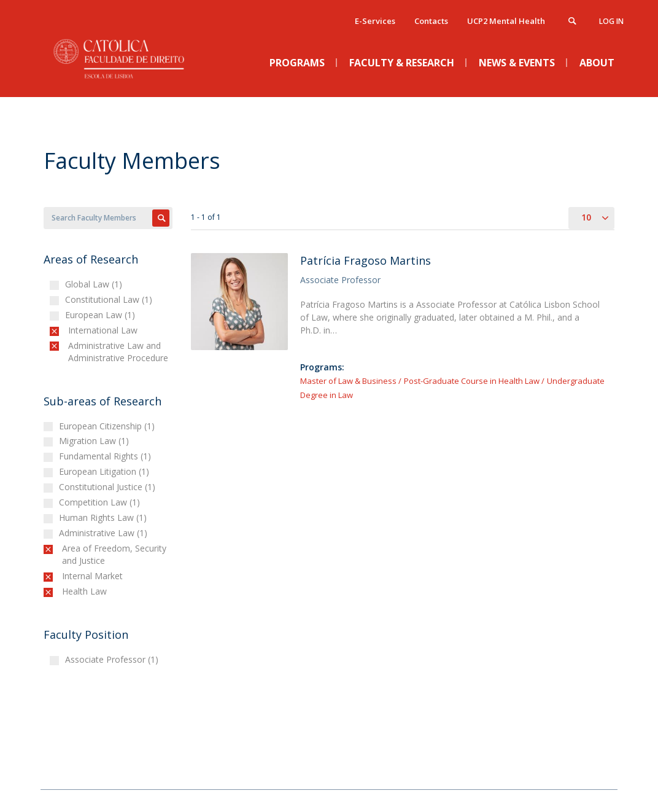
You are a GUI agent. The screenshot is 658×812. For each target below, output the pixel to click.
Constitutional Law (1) (110, 299)
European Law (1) (102, 315)
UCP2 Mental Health (506, 21)
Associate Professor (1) (113, 659)
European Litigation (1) (106, 471)
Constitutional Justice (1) (109, 487)
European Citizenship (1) (108, 426)
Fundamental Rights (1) (106, 456)
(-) (71, 330)
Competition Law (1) (101, 502)
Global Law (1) (95, 284)
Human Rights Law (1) (104, 517)
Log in (611, 21)
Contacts (431, 21)
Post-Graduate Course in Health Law (472, 381)
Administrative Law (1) (105, 533)
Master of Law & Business (348, 381)
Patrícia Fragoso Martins (366, 260)
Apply (161, 218)
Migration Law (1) (95, 441)
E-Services (375, 21)
